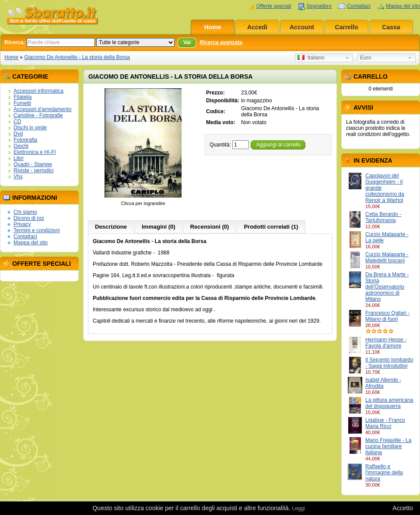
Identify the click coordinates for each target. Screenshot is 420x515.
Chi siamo (25, 212)
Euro (366, 58)
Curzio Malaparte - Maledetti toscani (387, 257)
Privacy (22, 224)
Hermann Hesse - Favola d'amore (386, 343)
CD (17, 122)
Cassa (391, 27)
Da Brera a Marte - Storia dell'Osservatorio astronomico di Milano (387, 287)
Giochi (21, 146)
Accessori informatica (38, 91)
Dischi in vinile (30, 128)
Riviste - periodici (33, 171)
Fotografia (25, 140)
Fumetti (22, 103)
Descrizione (111, 227)
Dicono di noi (29, 218)
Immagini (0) (159, 227)
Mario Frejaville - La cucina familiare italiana (388, 446)
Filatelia (23, 97)
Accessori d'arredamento (42, 109)
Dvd (18, 134)
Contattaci (359, 6)
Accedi (257, 27)
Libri (19, 158)
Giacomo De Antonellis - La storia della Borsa (77, 57)
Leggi (298, 508)
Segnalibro (319, 6)
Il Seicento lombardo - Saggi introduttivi (389, 363)
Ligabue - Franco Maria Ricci (385, 423)
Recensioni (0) (210, 227)
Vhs (18, 177)
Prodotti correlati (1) (271, 227)
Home (213, 27)
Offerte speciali (274, 6)
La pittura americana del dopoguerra (389, 403)
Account (302, 27)
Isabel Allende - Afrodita (383, 383)
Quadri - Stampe (33, 164)
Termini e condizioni (37, 230)
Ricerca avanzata (221, 42)
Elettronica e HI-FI (35, 152)
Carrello (347, 27)
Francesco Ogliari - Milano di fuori (387, 316)
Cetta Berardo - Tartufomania (383, 217)
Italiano (311, 58)
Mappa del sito (403, 6)
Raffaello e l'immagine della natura (384, 473)
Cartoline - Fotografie (38, 115)
